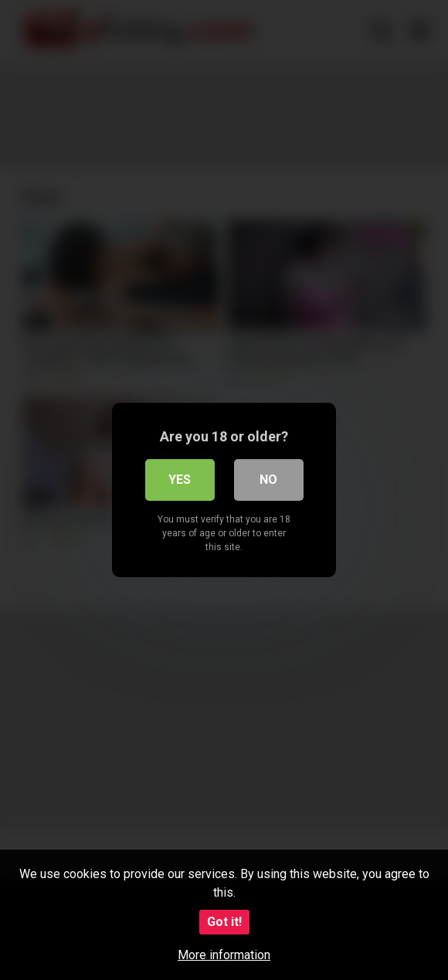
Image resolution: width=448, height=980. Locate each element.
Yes (180, 480)
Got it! (224, 922)
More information (224, 955)
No (268, 480)
